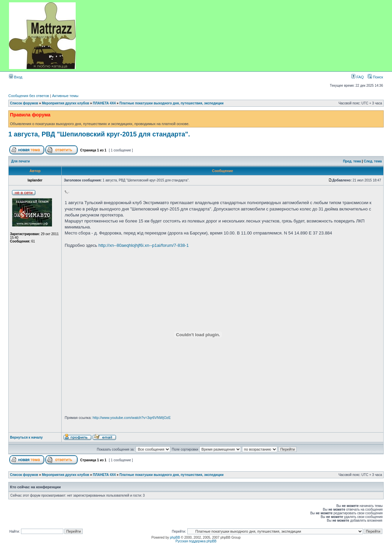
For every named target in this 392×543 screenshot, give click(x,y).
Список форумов (24, 103)
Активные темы (65, 96)
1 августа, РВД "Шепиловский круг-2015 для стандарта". (99, 134)
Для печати (21, 161)
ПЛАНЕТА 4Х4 (104, 103)
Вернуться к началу (26, 437)
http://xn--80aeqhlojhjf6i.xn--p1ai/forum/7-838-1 (143, 245)
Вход (16, 77)
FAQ (357, 77)
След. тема (373, 161)
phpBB (175, 537)
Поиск (375, 77)
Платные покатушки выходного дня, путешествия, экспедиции (171, 103)
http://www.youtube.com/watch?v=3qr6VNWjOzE (132, 418)
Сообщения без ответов (29, 96)
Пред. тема (352, 161)
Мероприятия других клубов (66, 103)
